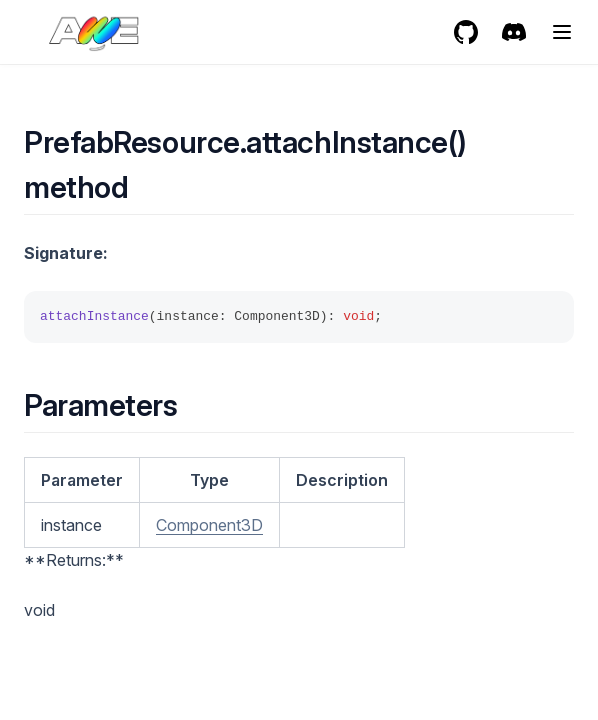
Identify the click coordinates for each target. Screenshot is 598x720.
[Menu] (562, 32)
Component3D (209, 525)
